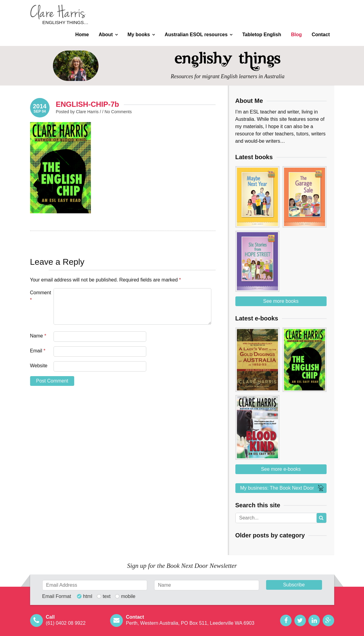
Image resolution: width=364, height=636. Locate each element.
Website (39, 366)
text (107, 596)
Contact (321, 35)
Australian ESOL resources (196, 35)
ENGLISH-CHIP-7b (88, 104)
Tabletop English (262, 35)
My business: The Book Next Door (283, 488)
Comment (41, 296)
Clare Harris (58, 12)
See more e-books (281, 469)
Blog (296, 35)
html (88, 596)
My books (139, 35)
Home (82, 35)
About (106, 35)
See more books (281, 301)
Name (38, 336)
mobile (128, 596)
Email (38, 351)
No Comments (118, 112)
